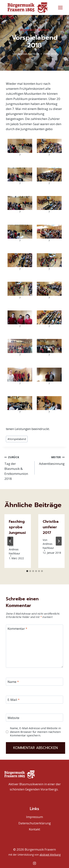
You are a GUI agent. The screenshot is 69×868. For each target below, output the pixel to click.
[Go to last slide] (10, 541)
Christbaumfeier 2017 (51, 527)
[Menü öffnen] (60, 7)
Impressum (34, 817)
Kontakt (34, 829)
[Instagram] (35, 863)
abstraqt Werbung (50, 854)
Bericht (44, 30)
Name (13, 682)
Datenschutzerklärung (35, 823)
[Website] (34, 717)
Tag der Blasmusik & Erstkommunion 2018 (18, 467)
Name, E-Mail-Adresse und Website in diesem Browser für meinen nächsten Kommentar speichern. (35, 732)
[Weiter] (59, 541)
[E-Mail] (34, 699)
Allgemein (28, 30)
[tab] (27, 571)
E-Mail (14, 700)
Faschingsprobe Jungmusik (17, 530)
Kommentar (17, 628)
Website (13, 718)
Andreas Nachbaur (29, 54)
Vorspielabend (17, 439)
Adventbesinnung (51, 460)
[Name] (34, 681)
